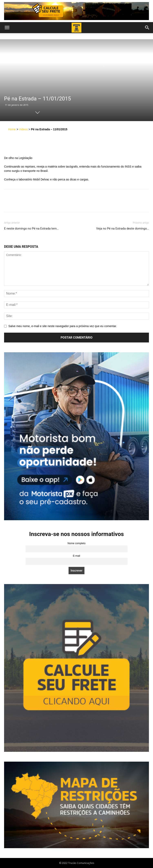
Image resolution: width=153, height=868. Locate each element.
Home (12, 129)
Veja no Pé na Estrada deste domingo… (123, 229)
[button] (7, 28)
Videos (23, 129)
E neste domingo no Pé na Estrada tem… (31, 229)
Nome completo (76, 543)
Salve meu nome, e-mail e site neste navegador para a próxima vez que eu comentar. (63, 326)
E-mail (76, 556)
